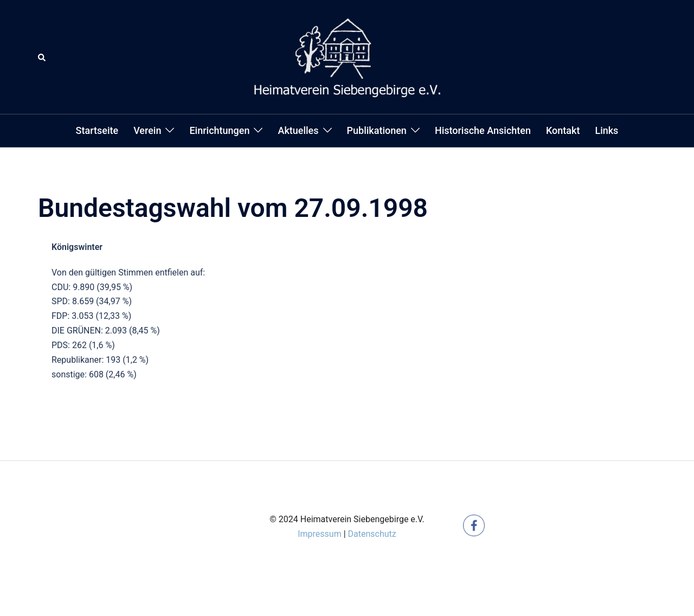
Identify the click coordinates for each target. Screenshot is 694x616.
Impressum (320, 534)
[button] (42, 57)
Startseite (97, 130)
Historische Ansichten (483, 130)
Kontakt (563, 130)
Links (606, 130)
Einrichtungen (219, 130)
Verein (147, 130)
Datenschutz (372, 534)
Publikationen (377, 130)
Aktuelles (298, 130)
